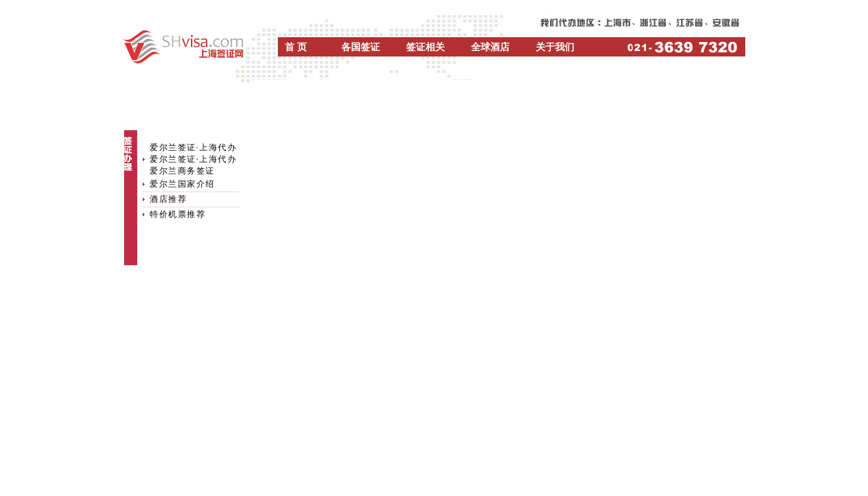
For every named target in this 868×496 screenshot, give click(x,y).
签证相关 (425, 47)
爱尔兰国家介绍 (182, 184)
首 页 (296, 47)
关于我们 (555, 47)
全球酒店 (490, 47)
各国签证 (361, 47)
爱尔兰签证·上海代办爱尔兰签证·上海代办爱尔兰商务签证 (193, 159)
